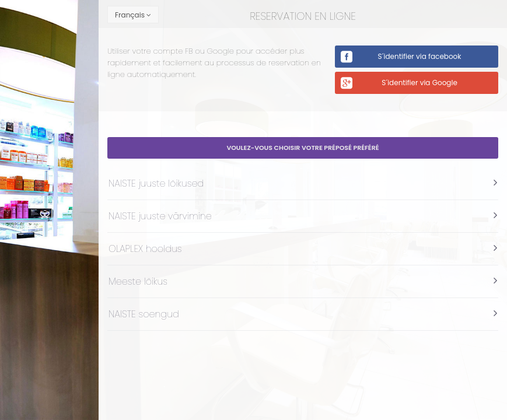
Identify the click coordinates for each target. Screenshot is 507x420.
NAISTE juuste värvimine (160, 216)
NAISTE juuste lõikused (156, 183)
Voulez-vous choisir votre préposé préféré (303, 148)
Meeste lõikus (138, 281)
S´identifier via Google (419, 83)
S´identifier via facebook (420, 56)
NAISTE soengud (144, 314)
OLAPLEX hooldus (145, 249)
